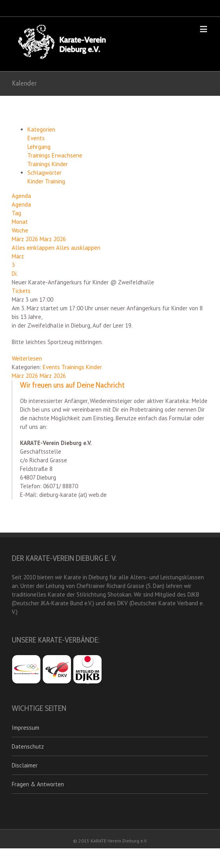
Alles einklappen (34, 248)
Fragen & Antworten (38, 784)
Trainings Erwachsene (55, 155)
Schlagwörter (45, 173)
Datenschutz (28, 746)
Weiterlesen (27, 358)
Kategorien (41, 129)
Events (36, 138)
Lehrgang (39, 147)
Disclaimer (25, 765)
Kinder (36, 181)
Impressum (25, 728)
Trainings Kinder (48, 164)
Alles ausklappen (78, 248)
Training (55, 181)
